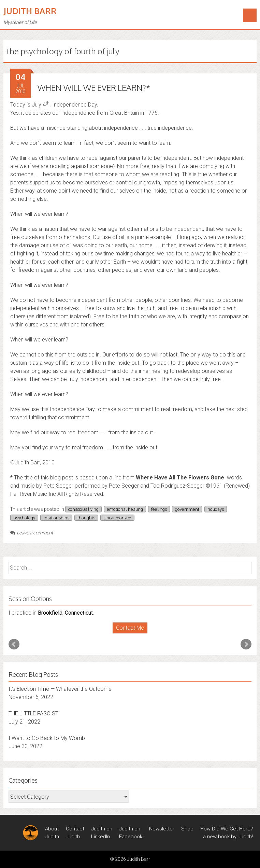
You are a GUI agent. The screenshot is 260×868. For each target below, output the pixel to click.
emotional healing (125, 509)
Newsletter (162, 829)
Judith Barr (30, 11)
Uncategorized (117, 518)
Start (128, 634)
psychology (24, 518)
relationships (56, 518)
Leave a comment (32, 533)
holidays (216, 509)
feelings (159, 509)
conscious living (83, 509)
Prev (14, 644)
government (187, 509)
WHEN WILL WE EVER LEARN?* (94, 88)
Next (246, 644)
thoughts (86, 518)
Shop (187, 829)
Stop (133, 634)
